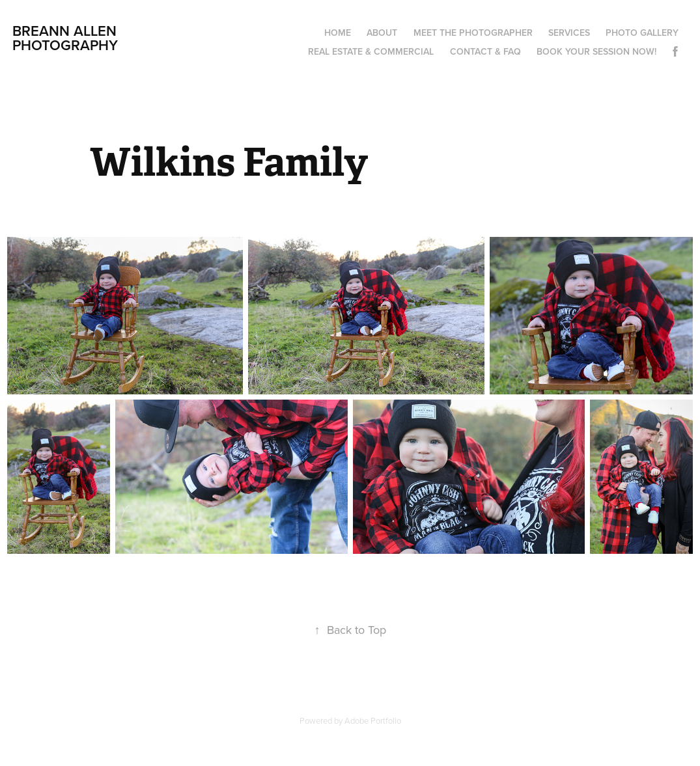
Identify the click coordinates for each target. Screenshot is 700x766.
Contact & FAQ (485, 51)
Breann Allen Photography (66, 38)
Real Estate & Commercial (371, 51)
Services (569, 33)
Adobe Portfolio (373, 720)
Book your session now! (596, 51)
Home (338, 33)
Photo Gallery (642, 33)
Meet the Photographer (473, 33)
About (382, 33)
